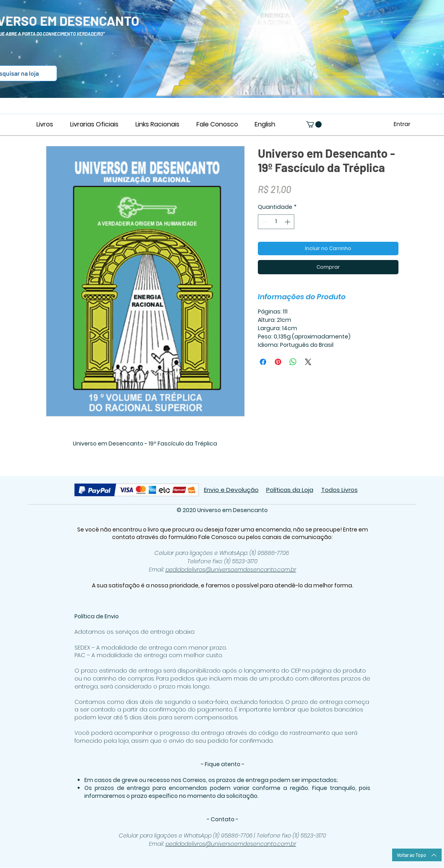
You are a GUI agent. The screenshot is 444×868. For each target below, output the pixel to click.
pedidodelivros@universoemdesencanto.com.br (231, 570)
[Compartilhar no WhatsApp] (293, 362)
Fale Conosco (218, 537)
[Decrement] (264, 222)
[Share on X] (308, 362)
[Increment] (288, 222)
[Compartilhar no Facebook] (263, 362)
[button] (314, 124)
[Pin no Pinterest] (278, 362)
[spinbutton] (276, 222)
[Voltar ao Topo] (417, 855)
